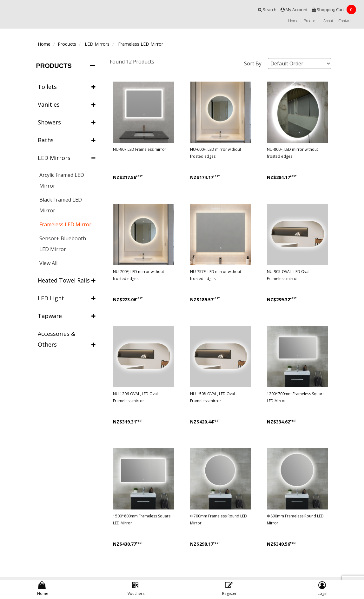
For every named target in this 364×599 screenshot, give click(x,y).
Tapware (67, 316)
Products (311, 21)
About (328, 21)
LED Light (67, 298)
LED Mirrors (97, 44)
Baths (67, 140)
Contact (345, 21)
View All (48, 263)
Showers (67, 122)
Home (293, 21)
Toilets (67, 87)
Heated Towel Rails (67, 280)
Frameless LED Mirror (141, 44)
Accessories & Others (67, 340)
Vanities (67, 104)
